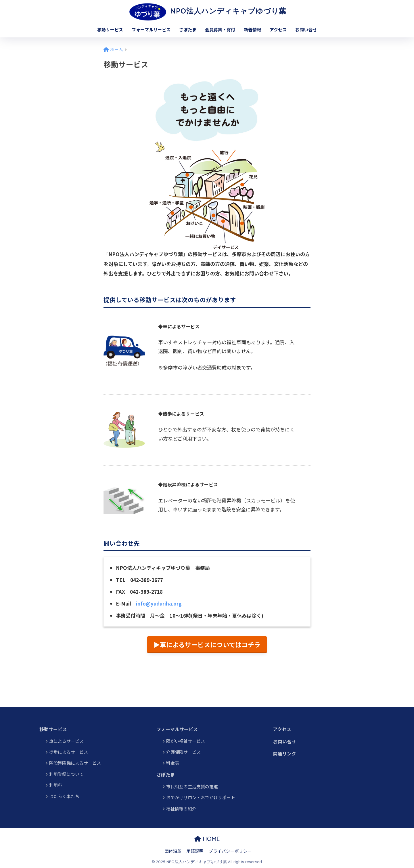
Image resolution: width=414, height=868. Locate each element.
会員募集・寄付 (220, 29)
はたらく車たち (64, 796)
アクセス (278, 29)
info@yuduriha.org (159, 603)
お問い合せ (306, 29)
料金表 (173, 763)
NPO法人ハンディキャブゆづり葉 (207, 11)
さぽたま (188, 29)
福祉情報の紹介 (181, 809)
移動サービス (110, 29)
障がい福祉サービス (186, 741)
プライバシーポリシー (230, 851)
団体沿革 (173, 851)
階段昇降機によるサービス (75, 763)
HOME (207, 839)
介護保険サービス (183, 752)
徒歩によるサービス (69, 752)
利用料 (96, 785)
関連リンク (285, 754)
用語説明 (195, 851)
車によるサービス (66, 741)
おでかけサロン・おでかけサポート (201, 798)
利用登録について (66, 774)
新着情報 (252, 29)
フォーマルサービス (151, 29)
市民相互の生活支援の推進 (192, 787)
